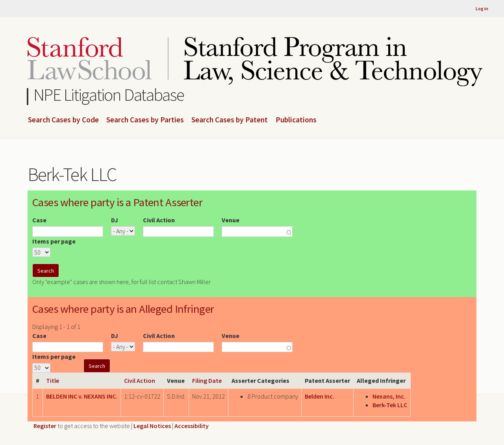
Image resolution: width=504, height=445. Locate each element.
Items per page (54, 241)
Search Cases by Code (63, 120)
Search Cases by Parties (145, 120)
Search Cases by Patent (230, 120)
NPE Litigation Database (109, 95)
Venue (231, 220)
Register (45, 426)
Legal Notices (152, 426)
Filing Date (207, 380)
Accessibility (192, 426)
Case (39, 220)
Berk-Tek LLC (390, 405)
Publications (296, 120)
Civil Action (159, 220)
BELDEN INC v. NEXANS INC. (82, 396)
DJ (115, 220)
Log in (482, 8)
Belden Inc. (320, 396)
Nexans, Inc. (389, 396)
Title (53, 380)
